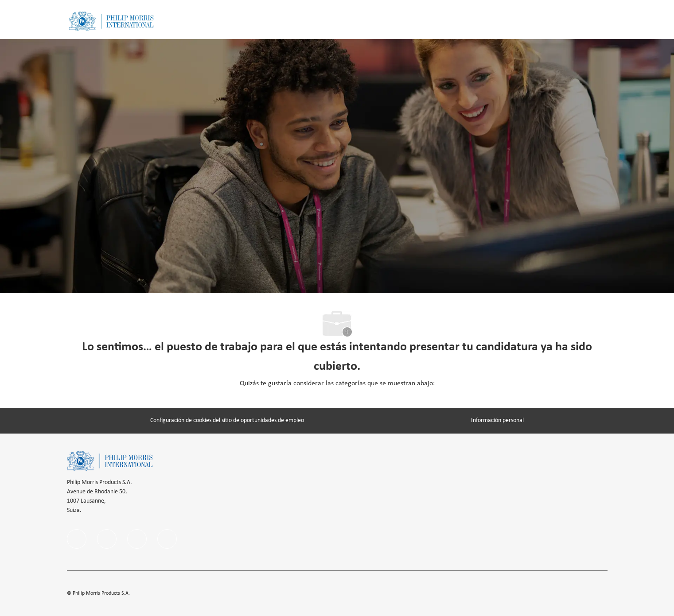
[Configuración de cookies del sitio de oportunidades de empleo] (227, 420)
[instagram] (137, 539)
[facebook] (77, 539)
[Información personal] (497, 420)
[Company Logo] (111, 21)
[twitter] (167, 539)
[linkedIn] (107, 539)
